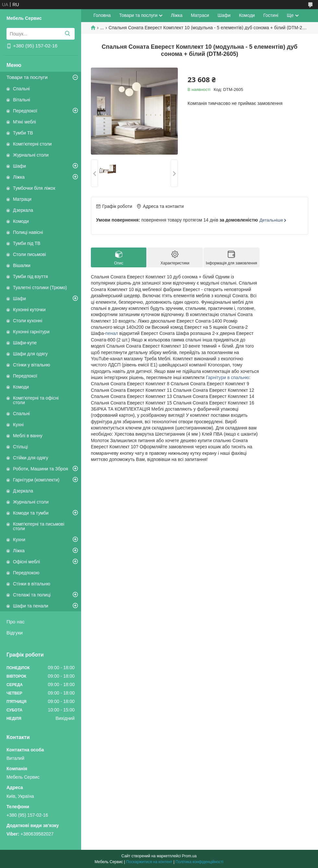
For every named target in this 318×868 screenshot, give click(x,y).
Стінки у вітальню (31, 365)
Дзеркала (23, 210)
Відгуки (15, 633)
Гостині (271, 15)
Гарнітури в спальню (227, 377)
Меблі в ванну (28, 436)
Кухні (18, 425)
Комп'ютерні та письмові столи (39, 526)
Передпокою (26, 573)
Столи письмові (29, 254)
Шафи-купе (25, 343)
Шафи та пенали (31, 606)
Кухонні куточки (29, 310)
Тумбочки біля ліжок (34, 188)
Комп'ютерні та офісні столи (36, 400)
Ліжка (19, 177)
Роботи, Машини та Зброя (41, 469)
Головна (102, 15)
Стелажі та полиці (32, 595)
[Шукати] (67, 34)
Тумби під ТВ (27, 243)
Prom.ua (189, 856)
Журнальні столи (31, 155)
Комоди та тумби (31, 513)
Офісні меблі (26, 562)
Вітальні (22, 100)
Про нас (16, 622)
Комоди (21, 221)
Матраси (200, 15)
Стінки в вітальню (32, 584)
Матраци (22, 199)
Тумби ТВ (23, 133)
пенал (112, 333)
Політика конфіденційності (200, 862)
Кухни (19, 540)
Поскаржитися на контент (149, 862)
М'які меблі (24, 122)
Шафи (19, 166)
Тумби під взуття (31, 276)
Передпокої (25, 111)
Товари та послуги (27, 77)
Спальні (21, 89)
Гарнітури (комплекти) (36, 480)
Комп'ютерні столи (32, 144)
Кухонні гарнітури (31, 332)
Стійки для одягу (31, 458)
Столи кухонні (28, 321)
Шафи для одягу (30, 354)
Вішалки (22, 265)
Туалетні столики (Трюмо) (40, 287)
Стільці (20, 447)
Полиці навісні (28, 232)
